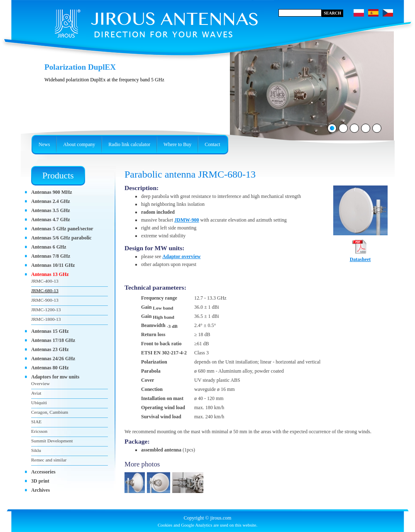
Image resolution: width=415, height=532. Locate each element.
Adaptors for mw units (55, 377)
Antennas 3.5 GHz (51, 210)
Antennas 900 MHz (52, 192)
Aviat (36, 393)
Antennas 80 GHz (50, 368)
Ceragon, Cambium (50, 412)
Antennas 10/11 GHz (53, 265)
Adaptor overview (181, 256)
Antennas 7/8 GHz (51, 256)
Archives (40, 490)
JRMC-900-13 (45, 300)
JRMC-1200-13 (46, 310)
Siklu (36, 450)
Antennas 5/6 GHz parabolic (61, 238)
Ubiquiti (39, 403)
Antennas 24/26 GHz (53, 359)
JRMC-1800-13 (46, 319)
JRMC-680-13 (45, 290)
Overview (40, 383)
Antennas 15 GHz (50, 331)
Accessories (43, 472)
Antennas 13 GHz (50, 274)
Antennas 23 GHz (50, 349)
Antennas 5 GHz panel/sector (62, 229)
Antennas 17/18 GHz (53, 340)
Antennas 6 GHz (49, 247)
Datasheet (360, 257)
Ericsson (39, 431)
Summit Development (52, 441)
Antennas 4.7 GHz (51, 220)
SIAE (36, 422)
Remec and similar (49, 460)
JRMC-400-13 (45, 281)
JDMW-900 (187, 220)
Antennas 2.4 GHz (51, 201)
